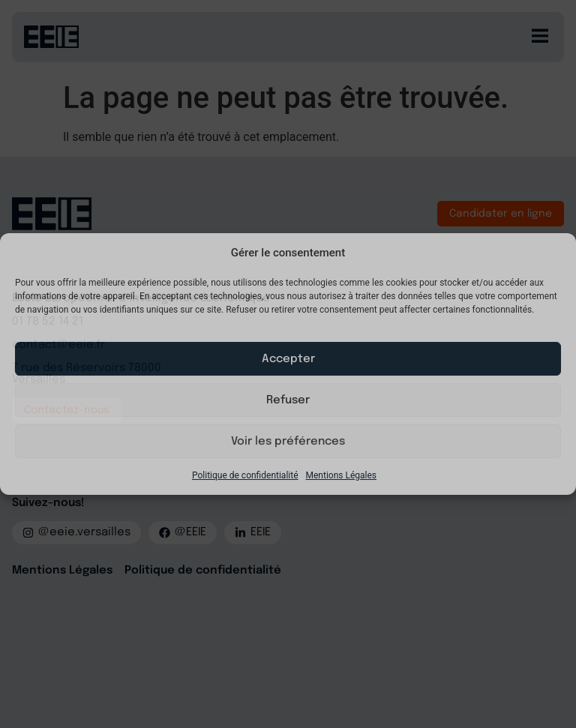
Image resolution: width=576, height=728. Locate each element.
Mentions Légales (342, 475)
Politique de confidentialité (245, 475)
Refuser (288, 400)
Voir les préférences (288, 442)
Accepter (288, 359)
